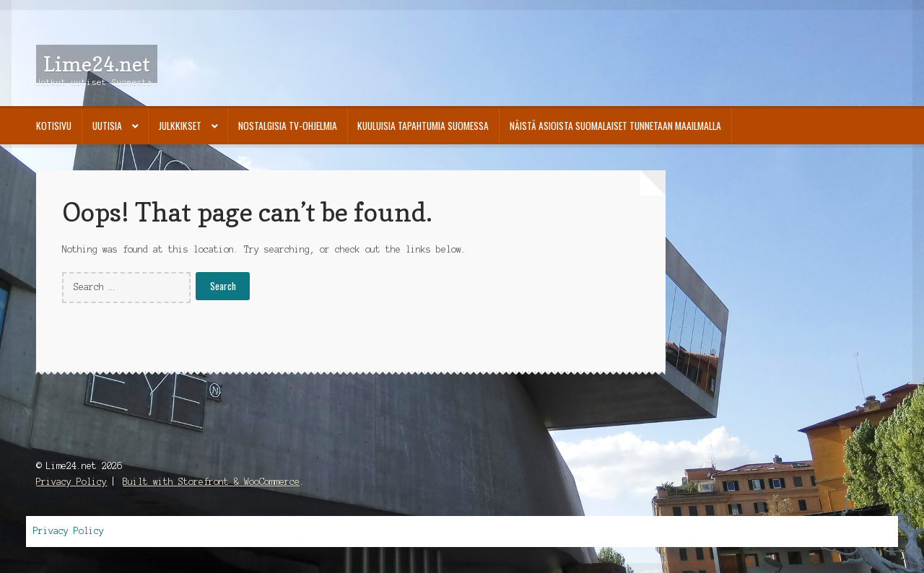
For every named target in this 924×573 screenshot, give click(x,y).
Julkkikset (180, 126)
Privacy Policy (71, 482)
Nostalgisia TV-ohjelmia (288, 126)
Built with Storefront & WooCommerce (211, 482)
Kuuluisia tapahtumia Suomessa (423, 126)
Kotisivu (54, 126)
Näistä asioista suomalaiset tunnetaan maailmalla (615, 126)
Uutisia (107, 126)
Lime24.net (97, 64)
